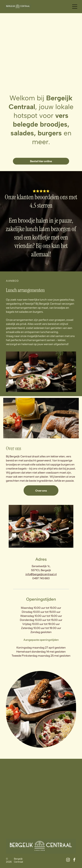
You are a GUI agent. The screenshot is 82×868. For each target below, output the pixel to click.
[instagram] (68, 860)
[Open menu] (75, 7)
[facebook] (74, 860)
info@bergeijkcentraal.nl (41, 574)
